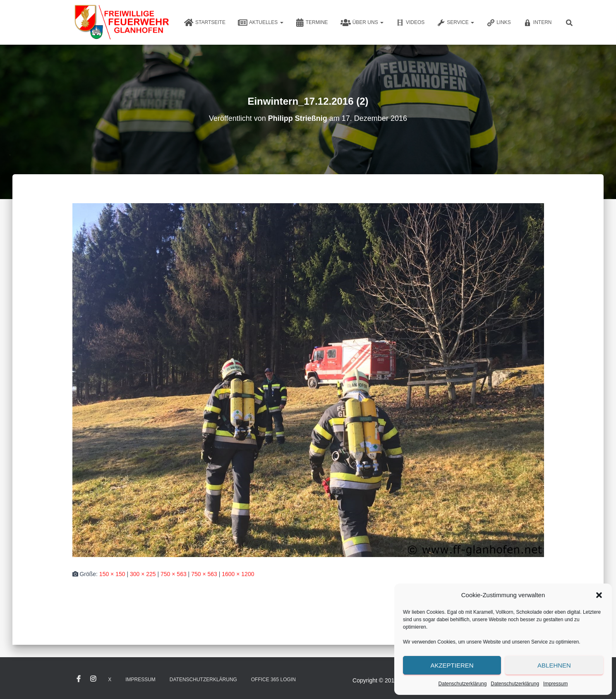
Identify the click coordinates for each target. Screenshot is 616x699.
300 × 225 (143, 574)
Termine (312, 23)
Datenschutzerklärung (463, 684)
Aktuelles (261, 23)
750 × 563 (174, 574)
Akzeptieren (452, 665)
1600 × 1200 (238, 574)
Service (455, 23)
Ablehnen (554, 665)
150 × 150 (112, 574)
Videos (410, 23)
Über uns (362, 23)
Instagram (93, 679)
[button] (599, 595)
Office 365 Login (273, 680)
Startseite (205, 23)
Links (499, 23)
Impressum (555, 684)
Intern (538, 23)
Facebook (79, 679)
